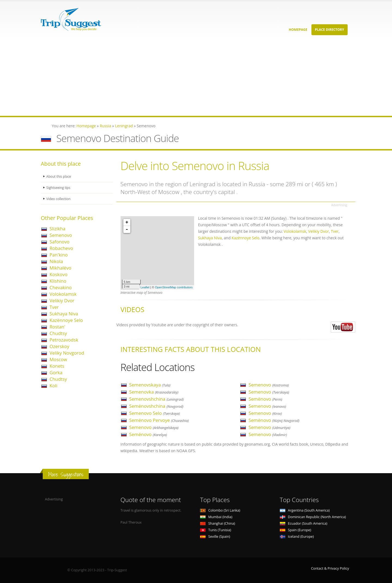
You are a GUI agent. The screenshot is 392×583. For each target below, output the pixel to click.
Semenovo (61, 235)
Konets (57, 366)
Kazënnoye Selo (66, 320)
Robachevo (61, 248)
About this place (59, 176)
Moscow (58, 359)
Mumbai (216, 517)
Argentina (305, 510)
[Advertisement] (163, 78)
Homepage (298, 30)
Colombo (220, 510)
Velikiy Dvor (62, 300)
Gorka (56, 372)
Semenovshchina (157, 399)
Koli (53, 386)
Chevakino (61, 287)
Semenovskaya (150, 385)
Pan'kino (59, 255)
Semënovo (148, 434)
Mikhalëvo (60, 268)
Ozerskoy (59, 346)
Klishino (58, 281)
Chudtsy (58, 333)
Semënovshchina (156, 406)
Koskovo (59, 274)
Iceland (297, 537)
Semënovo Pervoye (159, 420)
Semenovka (154, 392)
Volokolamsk (63, 294)
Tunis (216, 530)
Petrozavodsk (64, 340)
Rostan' (57, 327)
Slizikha (57, 229)
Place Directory (330, 30)
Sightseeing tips (59, 188)
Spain (295, 530)
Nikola (56, 261)
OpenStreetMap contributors (174, 287)
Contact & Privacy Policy (330, 568)
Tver (54, 307)
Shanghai (218, 523)
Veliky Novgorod (67, 353)
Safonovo (59, 242)
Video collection (59, 199)
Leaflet (145, 287)
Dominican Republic (313, 517)
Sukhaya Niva (64, 314)
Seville (215, 537)
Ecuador (304, 523)
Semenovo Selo (155, 413)
